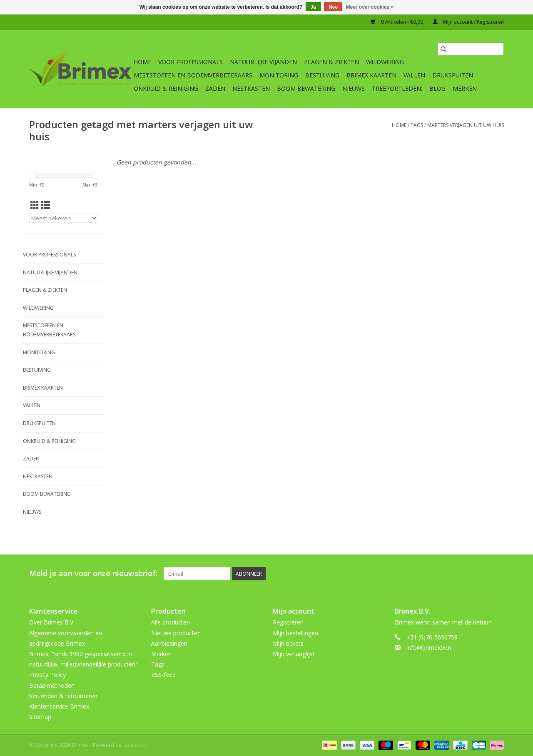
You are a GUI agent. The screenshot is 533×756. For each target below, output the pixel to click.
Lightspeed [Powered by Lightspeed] (136, 745)
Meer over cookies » (370, 7)
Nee (333, 7)
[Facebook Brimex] (422, 574)
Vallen (414, 75)
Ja (313, 7)
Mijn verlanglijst (294, 654)
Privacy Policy (47, 675)
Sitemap (40, 717)
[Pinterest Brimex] (452, 574)
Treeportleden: (397, 88)
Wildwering (385, 62)
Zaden (215, 88)
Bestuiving (322, 75)
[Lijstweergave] (46, 205)
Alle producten (171, 622)
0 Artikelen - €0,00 (397, 22)
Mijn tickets (288, 643)
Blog (437, 88)
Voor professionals (191, 62)
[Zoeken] (471, 49)
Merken (465, 88)
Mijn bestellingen (295, 633)
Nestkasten (251, 88)
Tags (417, 125)
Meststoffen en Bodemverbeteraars (193, 75)
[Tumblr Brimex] (482, 574)
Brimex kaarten (371, 75)
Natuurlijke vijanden (263, 62)
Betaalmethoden (52, 685)
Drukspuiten (453, 75)
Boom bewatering (306, 88)
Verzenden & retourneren (63, 696)
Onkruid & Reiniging (166, 88)
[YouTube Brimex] (467, 574)
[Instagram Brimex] (497, 574)
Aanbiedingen (169, 643)
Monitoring (279, 75)
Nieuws (354, 88)
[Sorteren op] (64, 218)
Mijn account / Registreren (468, 22)
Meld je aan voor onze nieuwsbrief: (93, 573)
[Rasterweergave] (35, 205)
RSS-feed (163, 675)
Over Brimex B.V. (52, 622)
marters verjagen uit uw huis (466, 125)
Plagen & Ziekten (331, 62)
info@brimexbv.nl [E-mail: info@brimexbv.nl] (430, 648)
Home (142, 62)
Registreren (288, 622)
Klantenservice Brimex (59, 706)
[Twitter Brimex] (437, 574)
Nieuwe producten (176, 633)
